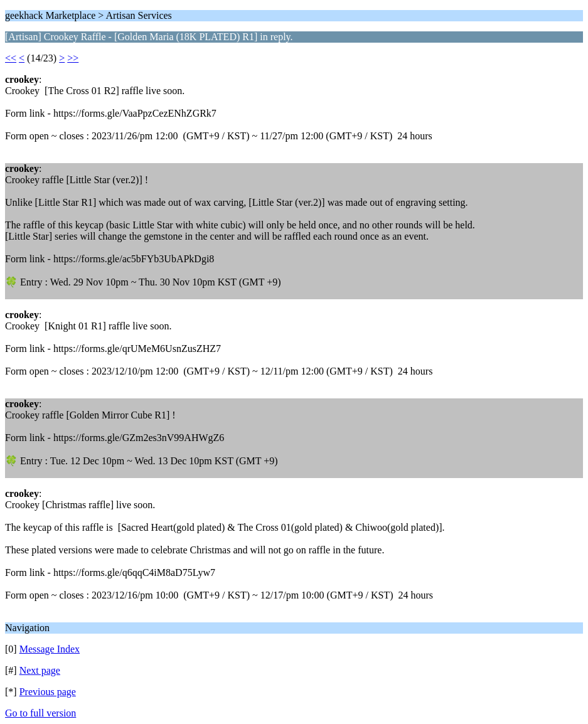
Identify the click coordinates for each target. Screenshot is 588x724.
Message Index (50, 649)
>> (73, 58)
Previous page (48, 692)
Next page (40, 670)
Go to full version (40, 713)
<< (11, 58)
